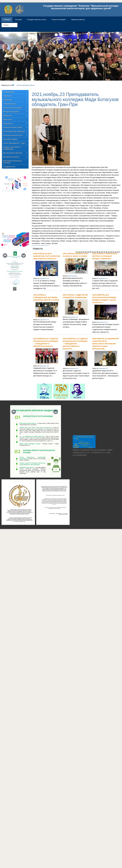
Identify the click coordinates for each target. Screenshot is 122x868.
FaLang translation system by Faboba (40, 245)
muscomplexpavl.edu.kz (23, 85)
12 (96, 252)
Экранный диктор (78, 20)
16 (103, 252)
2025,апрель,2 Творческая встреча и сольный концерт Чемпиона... (105, 256)
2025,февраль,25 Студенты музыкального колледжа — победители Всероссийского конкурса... (75, 344)
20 (110, 252)
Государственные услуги (37, 20)
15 (101, 252)
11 (94, 252)
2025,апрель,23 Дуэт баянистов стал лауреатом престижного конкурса (47, 256)
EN (9, 30)
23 (115, 252)
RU (3, 30)
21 (112, 252)
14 (99, 252)
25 (119, 252)
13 (98, 252)
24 (117, 252)
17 (105, 252)
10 (92, 252)
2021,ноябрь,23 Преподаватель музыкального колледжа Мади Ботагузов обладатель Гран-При (75, 99)
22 (114, 252)
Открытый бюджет (59, 20)
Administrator (73, 276)
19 (108, 252)
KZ (6, 30)
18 (106, 252)
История (19, 20)
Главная (7, 20)
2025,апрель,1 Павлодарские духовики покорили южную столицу (46, 297)
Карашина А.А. (44, 278)
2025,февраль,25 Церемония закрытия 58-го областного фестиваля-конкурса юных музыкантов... (106, 344)
